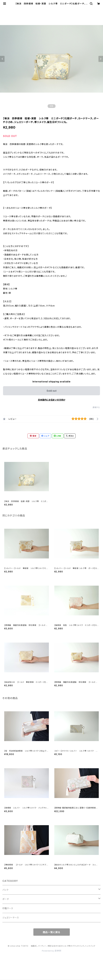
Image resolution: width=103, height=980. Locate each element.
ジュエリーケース (11, 918)
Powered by (52, 951)
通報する (96, 407)
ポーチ (6, 899)
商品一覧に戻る (52, 932)
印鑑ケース (8, 908)
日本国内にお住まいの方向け (52, 400)
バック (5, 890)
